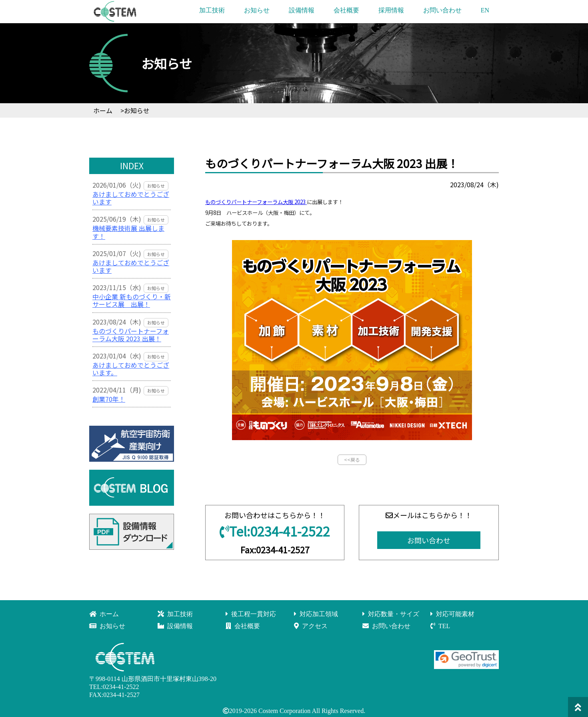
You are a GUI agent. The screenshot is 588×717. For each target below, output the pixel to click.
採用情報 (391, 10)
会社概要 (346, 10)
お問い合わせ (442, 10)
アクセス (311, 626)
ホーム (104, 614)
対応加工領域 (316, 614)
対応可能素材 (452, 614)
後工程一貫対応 (251, 614)
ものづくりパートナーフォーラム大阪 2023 (256, 202)
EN (485, 10)
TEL (440, 626)
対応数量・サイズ (391, 614)
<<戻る (352, 460)
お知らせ (257, 10)
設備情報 (302, 10)
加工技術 (212, 10)
